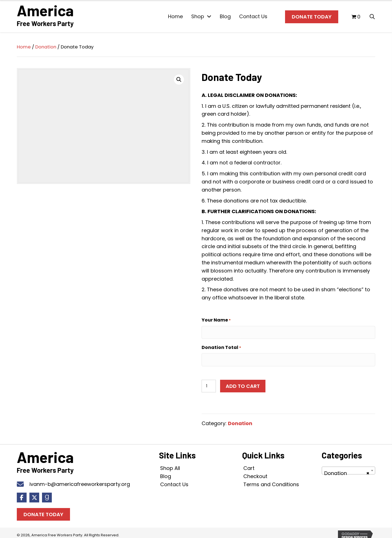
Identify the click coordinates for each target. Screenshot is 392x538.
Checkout (255, 471)
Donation (46, 46)
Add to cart (243, 381)
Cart (249, 463)
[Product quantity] (209, 381)
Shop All (170, 463)
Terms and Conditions (271, 479)
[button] (179, 78)
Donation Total (221, 344)
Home (24, 46)
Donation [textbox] (347, 469)
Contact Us (174, 479)
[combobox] (348, 466)
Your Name (216, 319)
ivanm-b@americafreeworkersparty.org (80, 479)
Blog (166, 471)
